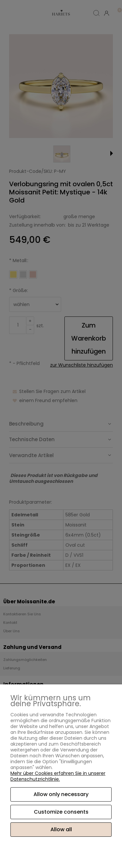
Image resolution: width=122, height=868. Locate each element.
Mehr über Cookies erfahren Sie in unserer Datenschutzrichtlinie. (58, 776)
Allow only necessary (61, 794)
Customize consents (61, 812)
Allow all (61, 829)
